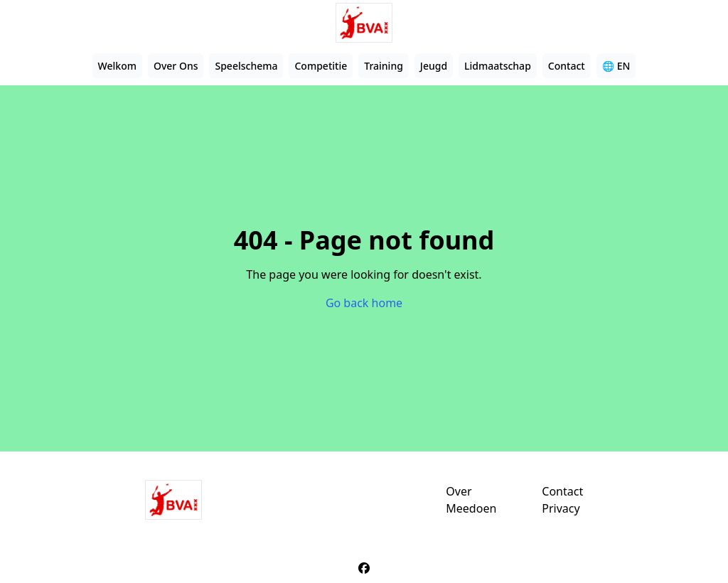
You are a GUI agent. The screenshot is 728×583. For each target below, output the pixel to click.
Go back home (364, 303)
